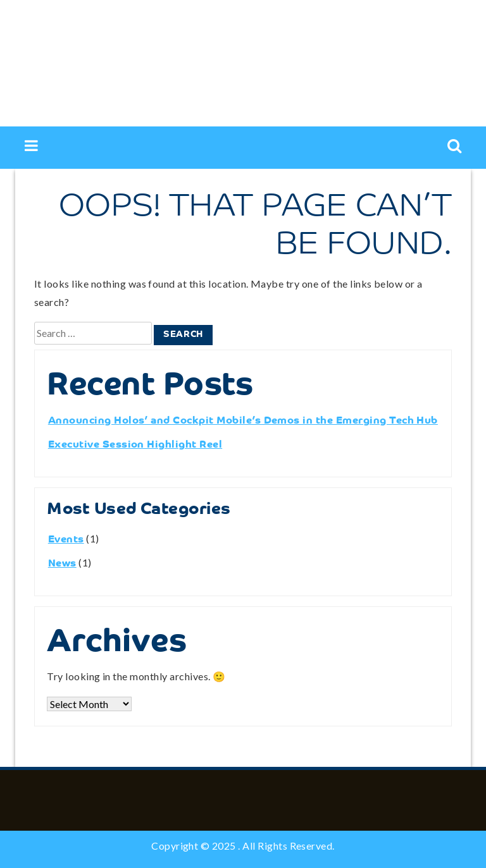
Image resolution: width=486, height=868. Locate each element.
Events (66, 540)
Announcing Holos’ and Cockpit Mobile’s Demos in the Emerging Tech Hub (243, 421)
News (62, 564)
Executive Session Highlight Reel (135, 445)
